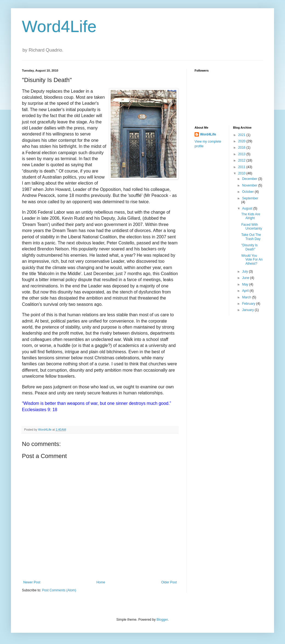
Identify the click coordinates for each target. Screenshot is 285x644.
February (249, 304)
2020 (242, 141)
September (250, 198)
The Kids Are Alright (251, 216)
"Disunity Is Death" (249, 247)
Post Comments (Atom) (59, 590)
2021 (242, 135)
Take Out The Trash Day (251, 237)
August (248, 208)
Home (101, 582)
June (246, 278)
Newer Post (32, 582)
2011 (242, 167)
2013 (242, 154)
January (248, 310)
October (248, 192)
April (246, 291)
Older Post (169, 582)
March (247, 297)
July (245, 272)
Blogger (162, 620)
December (250, 179)
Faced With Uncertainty (252, 227)
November (250, 185)
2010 (242, 173)
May (246, 284)
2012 (242, 160)
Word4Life (59, 26)
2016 (242, 148)
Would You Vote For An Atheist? (252, 260)
